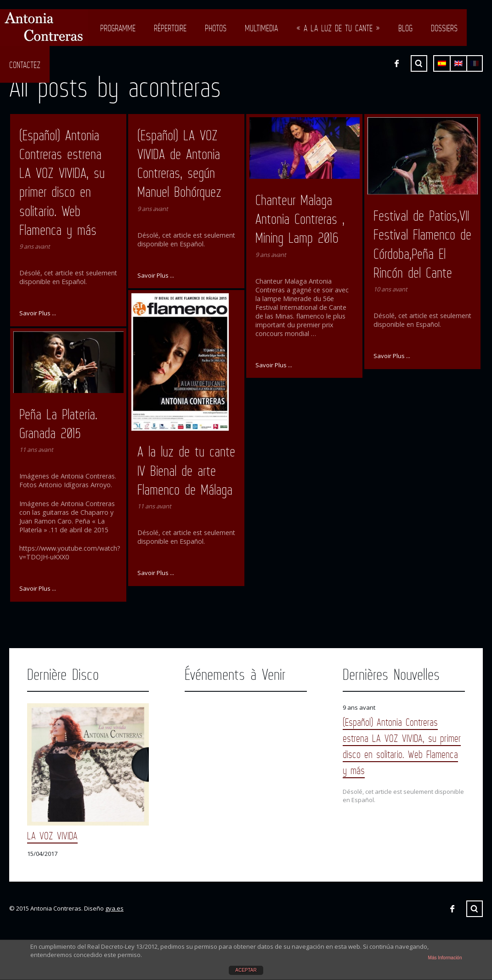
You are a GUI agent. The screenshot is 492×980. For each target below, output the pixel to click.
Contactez (25, 65)
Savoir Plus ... (38, 313)
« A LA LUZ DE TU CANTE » (338, 28)
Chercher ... (475, 909)
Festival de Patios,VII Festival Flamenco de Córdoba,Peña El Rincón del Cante (422, 244)
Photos (216, 28)
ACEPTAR (246, 970)
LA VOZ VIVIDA (52, 835)
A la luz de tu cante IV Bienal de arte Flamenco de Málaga (186, 470)
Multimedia (261, 28)
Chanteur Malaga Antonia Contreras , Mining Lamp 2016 (300, 219)
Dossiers (444, 28)
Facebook (452, 909)
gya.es (114, 908)
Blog (405, 28)
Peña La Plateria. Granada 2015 (58, 424)
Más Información (445, 958)
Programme (118, 28)
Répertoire (170, 28)
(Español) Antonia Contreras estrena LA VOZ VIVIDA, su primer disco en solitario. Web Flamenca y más (62, 182)
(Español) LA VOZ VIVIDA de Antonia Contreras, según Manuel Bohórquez (179, 164)
